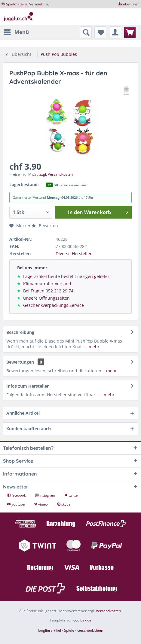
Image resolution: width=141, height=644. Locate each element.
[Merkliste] (100, 32)
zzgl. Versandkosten (56, 174)
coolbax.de (82, 620)
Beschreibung (20, 332)
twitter (72, 495)
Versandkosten (108, 611)
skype (64, 504)
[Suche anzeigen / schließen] (86, 32)
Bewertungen (20, 362)
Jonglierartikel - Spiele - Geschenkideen (70, 630)
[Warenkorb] (130, 32)
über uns (130, 4)
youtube (16, 504)
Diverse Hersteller (74, 254)
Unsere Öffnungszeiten (46, 298)
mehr (93, 347)
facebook (17, 495)
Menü (16, 31)
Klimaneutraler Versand (47, 284)
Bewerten (45, 226)
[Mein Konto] (115, 32)
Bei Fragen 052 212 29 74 (48, 291)
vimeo (41, 504)
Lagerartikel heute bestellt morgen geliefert (67, 276)
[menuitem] (16, 32)
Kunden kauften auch (29, 429)
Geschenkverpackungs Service (54, 305)
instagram (46, 495)
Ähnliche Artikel (23, 413)
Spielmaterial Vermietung (27, 4)
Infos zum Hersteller (28, 386)
